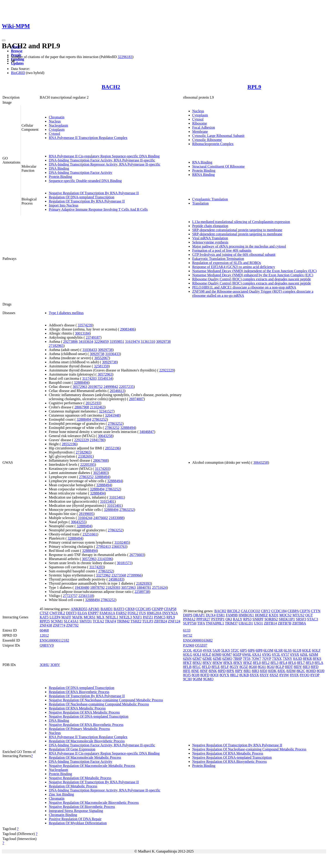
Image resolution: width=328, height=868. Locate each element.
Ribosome (200, 123)
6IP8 (259, 650)
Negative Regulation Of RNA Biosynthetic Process (86, 725)
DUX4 (211, 615)
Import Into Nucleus (64, 205)
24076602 (101, 518)
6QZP (237, 654)
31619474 (132, 342)
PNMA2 (189, 619)
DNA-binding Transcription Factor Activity (81, 173)
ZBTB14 (270, 623)
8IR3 (255, 671)
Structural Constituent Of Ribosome (219, 166)
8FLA (319, 663)
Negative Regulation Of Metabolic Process (80, 778)
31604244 (85, 518)
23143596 (105, 559)
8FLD (206, 667)
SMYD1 (86, 621)
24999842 (111, 387)
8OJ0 (321, 671)
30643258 (105, 436)
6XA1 (257, 654)
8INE (195, 671)
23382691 (85, 456)
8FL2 (266, 663)
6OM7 (227, 654)
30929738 (163, 342)
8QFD (205, 675)
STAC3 (313, 619)
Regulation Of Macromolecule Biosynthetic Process (87, 741)
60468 (44, 630)
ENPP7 (93, 613)
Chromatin (56, 117)
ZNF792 (72, 625)
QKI (229, 619)
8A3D (298, 659)
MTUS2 (298, 615)
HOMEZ (261, 615)
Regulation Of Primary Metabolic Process (79, 729)
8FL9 (310, 663)
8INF (204, 671)
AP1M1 (94, 609)
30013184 (82, 333)
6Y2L (276, 654)
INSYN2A (170, 613)
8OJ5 (187, 675)
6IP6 (251, 650)
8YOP (315, 675)
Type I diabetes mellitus (66, 313)
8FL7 (301, 663)
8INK (213, 671)
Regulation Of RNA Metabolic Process (77, 708)
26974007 (136, 399)
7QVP (267, 659)
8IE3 (306, 667)
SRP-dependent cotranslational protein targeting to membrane (237, 230)
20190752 (95, 387)
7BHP (238, 659)
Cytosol (54, 134)
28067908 (82, 407)
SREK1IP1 (287, 619)
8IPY (239, 671)
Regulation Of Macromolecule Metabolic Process (85, 757)
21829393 (143, 583)
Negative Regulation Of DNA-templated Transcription (88, 716)
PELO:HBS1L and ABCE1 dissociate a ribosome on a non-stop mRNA (244, 287)
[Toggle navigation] (4, 40)
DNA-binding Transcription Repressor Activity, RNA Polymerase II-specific (105, 164)
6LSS (288, 650)
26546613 (117, 391)
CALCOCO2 (250, 611)
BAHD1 (106, 609)
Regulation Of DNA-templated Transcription (82, 197)
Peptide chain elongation (210, 226)
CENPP (157, 609)
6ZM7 (197, 659)
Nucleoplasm (58, 125)
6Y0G (267, 654)
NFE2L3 (126, 617)
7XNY (287, 659)
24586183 (116, 579)
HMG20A (154, 613)
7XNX (277, 659)
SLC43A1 (71, 621)
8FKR (307, 659)
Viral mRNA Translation (210, 238)
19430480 (82, 588)
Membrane (200, 132)
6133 (187, 630)
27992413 (103, 547)
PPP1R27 (203, 619)
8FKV (207, 663)
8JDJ (264, 671)
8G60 (253, 667)
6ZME (207, 659)
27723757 (70, 596)
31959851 (117, 342)
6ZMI (217, 659)
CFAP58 (170, 609)
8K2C (301, 671)
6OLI (197, 654)
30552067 (102, 358)
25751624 (159, 588)
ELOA (82, 613)
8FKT (187, 663)
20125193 (93, 403)
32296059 (101, 342)
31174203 (89, 378)
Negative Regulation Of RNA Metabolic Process (84, 712)
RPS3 (247, 619)
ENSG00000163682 (198, 640)
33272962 (103, 575)
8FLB (187, 667)
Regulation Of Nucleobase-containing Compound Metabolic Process (99, 704)
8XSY (264, 675)
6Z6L (304, 654)
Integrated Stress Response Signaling (76, 811)
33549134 (105, 378)
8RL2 (234, 675)
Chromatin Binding (63, 815)
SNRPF (258, 619)
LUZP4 (55, 617)
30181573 (124, 563)
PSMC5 (160, 617)
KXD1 (274, 615)
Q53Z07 (201, 645)
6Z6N (187, 659)
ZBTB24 (160, 621)
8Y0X (294, 675)
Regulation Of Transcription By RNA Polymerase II (87, 201)
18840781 (144, 588)
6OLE (306, 650)
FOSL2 (133, 613)
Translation (200, 203)
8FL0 (257, 663)
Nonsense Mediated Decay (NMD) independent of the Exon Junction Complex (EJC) (255, 271)
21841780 (97, 440)
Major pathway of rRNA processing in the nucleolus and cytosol (239, 246)
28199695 (86, 514)
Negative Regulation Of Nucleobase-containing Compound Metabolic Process (106, 700)
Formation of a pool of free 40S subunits (222, 250)
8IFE (187, 671)
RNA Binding (202, 162)
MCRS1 (90, 617)
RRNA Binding (204, 175)
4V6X (207, 650)
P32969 (189, 645)
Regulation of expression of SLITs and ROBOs (227, 263)
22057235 (126, 387)
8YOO (305, 675)
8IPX (230, 671)
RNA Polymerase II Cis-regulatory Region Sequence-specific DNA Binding (104, 156)
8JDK (272, 671)
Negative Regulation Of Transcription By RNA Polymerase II (94, 193)
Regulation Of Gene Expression (72, 749)
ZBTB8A (299, 623)
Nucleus (55, 121)
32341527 (106, 411)
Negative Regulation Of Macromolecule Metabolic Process (92, 766)
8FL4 (283, 663)
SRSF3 (301, 619)
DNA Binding (59, 168)
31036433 (90, 350)
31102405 (122, 542)
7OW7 (256, 659)
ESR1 (221, 615)
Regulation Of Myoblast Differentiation (78, 823)
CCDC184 (279, 611)
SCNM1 (57, 621)
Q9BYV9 (47, 645)
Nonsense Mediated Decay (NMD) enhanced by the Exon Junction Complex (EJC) (253, 275)
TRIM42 (123, 621)
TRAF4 (110, 621)
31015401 (117, 497)
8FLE (216, 667)
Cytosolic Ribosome (207, 140)
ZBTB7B (285, 623)
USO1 (259, 623)
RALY (237, 619)
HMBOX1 (246, 615)
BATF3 (119, 609)
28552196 (69, 444)
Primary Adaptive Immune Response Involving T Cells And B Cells (98, 209)
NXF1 (137, 617)
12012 (44, 635)
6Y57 (285, 654)
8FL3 (275, 663)
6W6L (247, 654)
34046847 (147, 432)
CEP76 (305, 611)
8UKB (244, 675)
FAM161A (107, 613)
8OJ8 (195, 675)
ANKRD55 (79, 609)
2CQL (188, 650)
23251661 (90, 534)
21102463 (97, 407)
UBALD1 (246, 623)
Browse (17, 51)
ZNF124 (174, 621)
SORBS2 (271, 619)
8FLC (197, 667)
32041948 (112, 415)
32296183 (125, 57)
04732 (188, 635)
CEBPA (293, 611)
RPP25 (45, 621)
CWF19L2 (57, 613)
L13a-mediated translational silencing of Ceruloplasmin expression (241, 222)
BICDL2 (233, 611)
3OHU (45, 665)
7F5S (247, 659)
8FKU (197, 663)
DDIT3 (71, 613)
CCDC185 (143, 609)
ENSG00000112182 (54, 640)
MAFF (66, 617)
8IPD (222, 671)
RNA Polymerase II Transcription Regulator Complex (88, 138)
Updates (17, 63)
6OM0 (217, 654)
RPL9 (254, 87)
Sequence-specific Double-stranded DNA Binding (85, 181)
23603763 (119, 547)
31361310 (148, 342)
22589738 (142, 592)
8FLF (225, 667)
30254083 (100, 473)
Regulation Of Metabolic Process (73, 786)
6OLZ (206, 654)
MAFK (77, 617)
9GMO (208, 679)
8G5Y (234, 667)
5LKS (225, 650)
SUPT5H (190, 623)
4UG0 (197, 650)
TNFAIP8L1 (215, 623)
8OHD (311, 671)
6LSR (278, 650)
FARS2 (121, 613)
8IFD (315, 667)
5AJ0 (216, 650)
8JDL (282, 671)
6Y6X (295, 654)
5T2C (235, 650)
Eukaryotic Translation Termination (218, 259)
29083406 (127, 329)
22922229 (167, 370)
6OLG (188, 654)
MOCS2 (286, 615)
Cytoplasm (57, 129)
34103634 (86, 342)
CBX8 (130, 609)
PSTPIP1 (218, 619)
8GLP (280, 667)
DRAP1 (199, 615)
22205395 (87, 465)
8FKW (217, 663)
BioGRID (18, 73)
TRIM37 (231, 623)
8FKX (228, 663)
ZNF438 (46, 625)
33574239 (85, 325)
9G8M (197, 679)
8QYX (224, 675)
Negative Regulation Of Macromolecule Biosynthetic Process (94, 803)
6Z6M (313, 654)
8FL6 (292, 663)
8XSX (254, 675)
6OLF (316, 650)
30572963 (105, 374)
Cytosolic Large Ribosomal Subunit (218, 136)
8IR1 (247, 671)
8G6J (271, 667)
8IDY (298, 667)
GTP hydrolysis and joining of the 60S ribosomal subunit (234, 255)
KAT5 (44, 617)
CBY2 (266, 611)
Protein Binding (60, 177)
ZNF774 (59, 625)
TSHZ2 (136, 621)
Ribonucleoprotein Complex (213, 144)
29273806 (70, 342)
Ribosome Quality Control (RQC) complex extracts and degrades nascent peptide (252, 279)
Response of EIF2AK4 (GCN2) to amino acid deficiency (234, 267)
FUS (142, 613)
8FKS (317, 659)
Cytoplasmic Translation (210, 199)
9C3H (187, 679)
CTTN (316, 611)
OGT (309, 615)
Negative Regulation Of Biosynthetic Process (82, 807)
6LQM (268, 650)
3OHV (55, 665)
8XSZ (274, 675)
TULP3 (148, 621)
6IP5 (243, 650)
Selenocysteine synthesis (210, 242)
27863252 (99, 419)
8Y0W (284, 675)
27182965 (56, 346)
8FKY (238, 663)
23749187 (93, 337)
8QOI (214, 675)
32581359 (101, 366)
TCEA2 (98, 621)
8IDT (289, 667)
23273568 (119, 575)
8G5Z (244, 667)
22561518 (86, 596)
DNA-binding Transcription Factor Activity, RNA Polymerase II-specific (102, 160)
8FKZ (248, 663)
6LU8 (297, 650)
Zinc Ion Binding (61, 794)
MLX (101, 617)
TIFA (201, 623)
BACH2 (111, 87)
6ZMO (227, 659)
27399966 (134, 575)
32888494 (81, 383)
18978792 (97, 588)
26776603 (137, 555)
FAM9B (232, 615)
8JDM (291, 671)
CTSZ (44, 613)
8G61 (262, 667)
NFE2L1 (112, 617)
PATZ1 (148, 617)
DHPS (188, 615)
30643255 (78, 522)
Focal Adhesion (204, 127)
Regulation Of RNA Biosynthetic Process (79, 692)
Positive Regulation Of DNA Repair (75, 819)
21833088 (116, 518)
